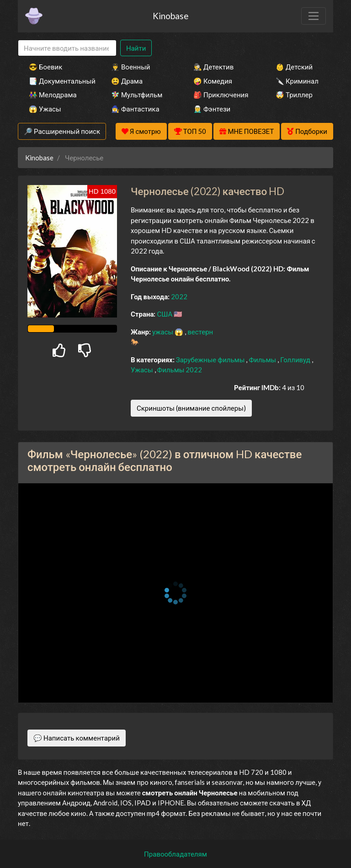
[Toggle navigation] (314, 16)
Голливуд (296, 360)
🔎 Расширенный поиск (62, 131)
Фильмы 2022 (180, 370)
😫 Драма (127, 81)
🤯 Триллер (294, 95)
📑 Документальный (58, 81)
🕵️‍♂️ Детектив (213, 67)
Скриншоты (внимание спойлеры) (191, 408)
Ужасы (143, 370)
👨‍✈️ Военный (130, 67)
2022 (179, 296)
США (165, 314)
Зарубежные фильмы (211, 360)
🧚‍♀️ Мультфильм (137, 95)
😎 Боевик (45, 67)
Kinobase (170, 16)
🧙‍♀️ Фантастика (135, 109)
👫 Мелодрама (53, 95)
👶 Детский (294, 67)
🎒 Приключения (221, 95)
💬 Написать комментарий (77, 738)
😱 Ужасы (45, 109)
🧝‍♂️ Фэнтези (212, 109)
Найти (136, 48)
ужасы (163, 332)
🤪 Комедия (213, 81)
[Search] (67, 48)
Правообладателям (175, 854)
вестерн (200, 332)
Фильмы (263, 360)
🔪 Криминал (297, 81)
